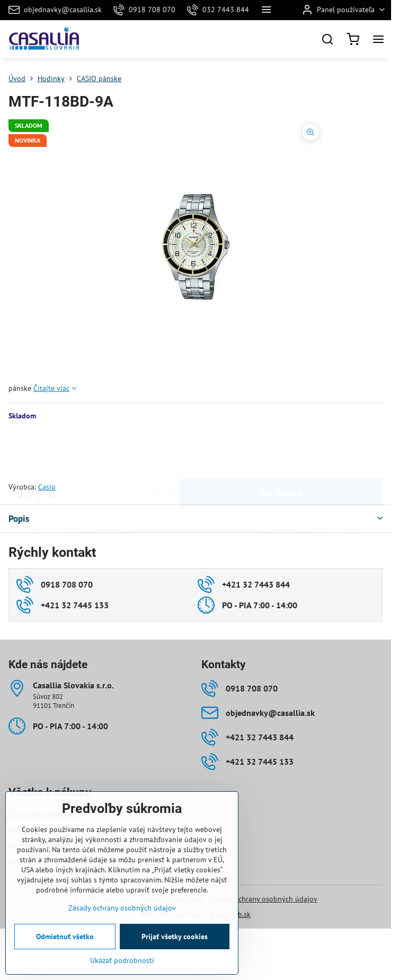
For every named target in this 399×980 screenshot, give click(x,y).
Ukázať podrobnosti (122, 960)
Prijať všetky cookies (175, 937)
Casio (47, 487)
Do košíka (282, 451)
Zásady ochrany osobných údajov (264, 899)
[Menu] (378, 39)
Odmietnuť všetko (65, 937)
